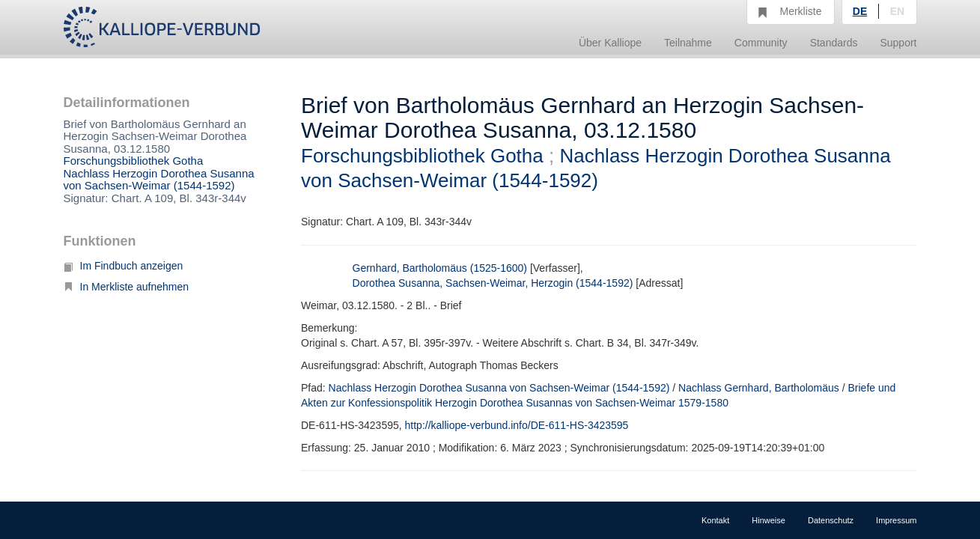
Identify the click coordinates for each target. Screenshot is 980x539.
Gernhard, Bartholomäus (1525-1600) (440, 268)
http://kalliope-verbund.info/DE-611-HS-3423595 (517, 425)
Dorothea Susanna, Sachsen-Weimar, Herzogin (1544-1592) (493, 283)
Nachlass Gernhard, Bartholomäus (759, 388)
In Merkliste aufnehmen (127, 287)
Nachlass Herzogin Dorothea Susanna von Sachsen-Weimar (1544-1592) (159, 180)
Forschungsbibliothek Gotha (134, 161)
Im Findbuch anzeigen (124, 266)
